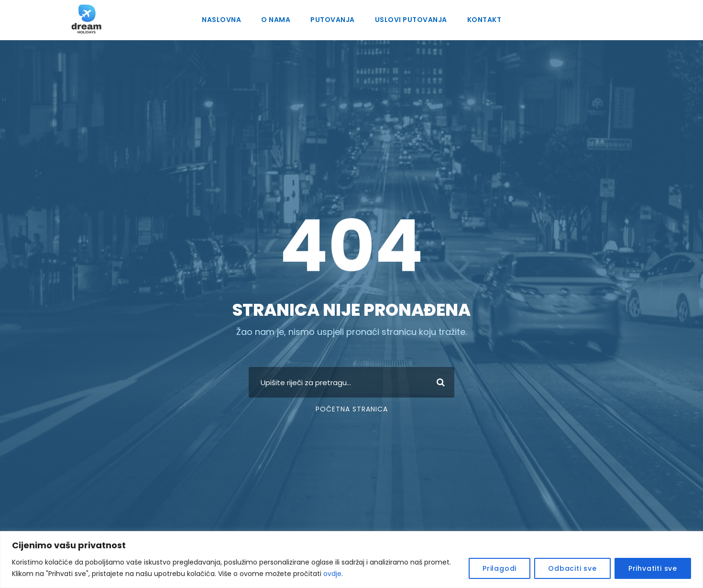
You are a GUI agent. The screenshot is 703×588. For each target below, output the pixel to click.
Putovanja (333, 20)
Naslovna (223, 20)
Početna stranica (351, 409)
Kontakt (483, 20)
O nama (277, 20)
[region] (351, 560)
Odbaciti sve (582, 568)
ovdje (239, 574)
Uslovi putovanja (410, 20)
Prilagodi (515, 568)
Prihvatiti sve (655, 568)
